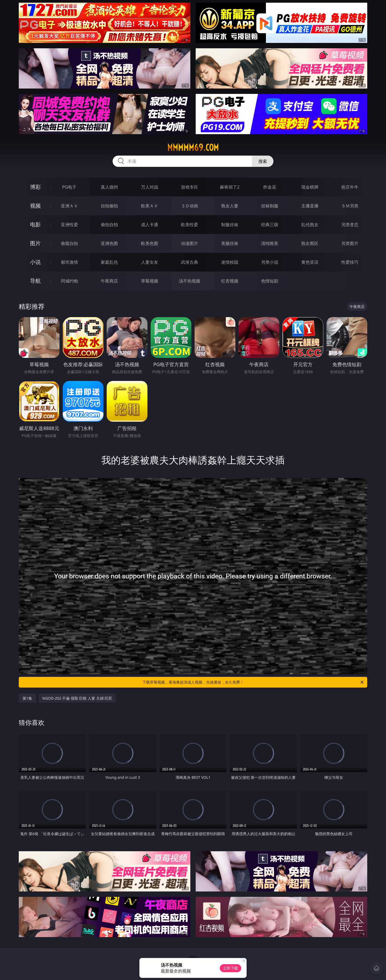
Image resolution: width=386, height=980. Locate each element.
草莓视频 (150, 281)
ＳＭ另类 (350, 206)
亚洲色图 (109, 243)
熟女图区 (310, 243)
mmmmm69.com (193, 148)
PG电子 (69, 187)
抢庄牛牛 (350, 187)
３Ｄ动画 (190, 206)
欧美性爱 (190, 225)
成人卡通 (150, 225)
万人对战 (150, 187)
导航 (35, 281)
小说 (35, 262)
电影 (35, 224)
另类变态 (350, 225)
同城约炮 (69, 281)
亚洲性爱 (69, 225)
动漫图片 (190, 243)
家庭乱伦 (109, 262)
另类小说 (270, 262)
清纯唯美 (270, 243)
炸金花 (270, 187)
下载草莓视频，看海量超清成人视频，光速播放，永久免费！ (253, 682)
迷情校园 (230, 262)
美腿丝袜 (230, 243)
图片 (35, 243)
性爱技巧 (350, 262)
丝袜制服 (270, 206)
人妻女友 (150, 262)
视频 (35, 206)
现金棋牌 (310, 187)
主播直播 (310, 206)
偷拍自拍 (109, 225)
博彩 (35, 187)
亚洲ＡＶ (69, 206)
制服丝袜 (230, 225)
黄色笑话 (310, 262)
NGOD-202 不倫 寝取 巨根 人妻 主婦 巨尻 (77, 698)
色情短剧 (270, 281)
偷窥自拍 (69, 243)
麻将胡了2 (230, 187)
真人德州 (109, 187)
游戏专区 (190, 187)
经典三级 (270, 225)
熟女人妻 (230, 206)
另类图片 (350, 243)
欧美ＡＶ (150, 206)
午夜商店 (109, 281)
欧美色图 (150, 243)
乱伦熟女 (310, 225)
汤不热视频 (190, 281)
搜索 (263, 161)
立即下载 (231, 968)
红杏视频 (230, 281)
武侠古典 (190, 262)
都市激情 (69, 262)
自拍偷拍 (109, 206)
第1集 (27, 698)
